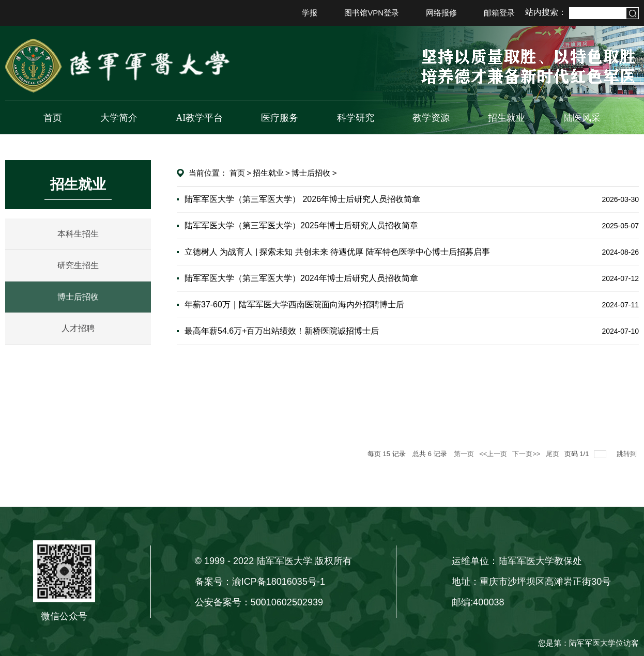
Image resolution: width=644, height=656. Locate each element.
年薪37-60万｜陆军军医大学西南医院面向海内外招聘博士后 (294, 304)
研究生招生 (78, 265)
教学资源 (431, 118)
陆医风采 (582, 118)
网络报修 (441, 13)
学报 (310, 13)
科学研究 (356, 118)
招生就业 (507, 118)
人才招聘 (78, 328)
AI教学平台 (199, 118)
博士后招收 (78, 297)
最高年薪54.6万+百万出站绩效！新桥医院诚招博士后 (282, 331)
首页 (53, 118)
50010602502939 (287, 602)
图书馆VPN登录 (372, 13)
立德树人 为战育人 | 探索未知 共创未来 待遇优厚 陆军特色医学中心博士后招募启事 (337, 252)
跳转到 (628, 454)
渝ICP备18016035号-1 (279, 582)
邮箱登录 (499, 13)
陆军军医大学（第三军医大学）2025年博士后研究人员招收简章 (301, 225)
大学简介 (119, 118)
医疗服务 (280, 118)
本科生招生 (78, 234)
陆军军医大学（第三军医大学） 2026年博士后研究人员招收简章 (302, 199)
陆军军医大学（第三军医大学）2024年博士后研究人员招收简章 (301, 278)
